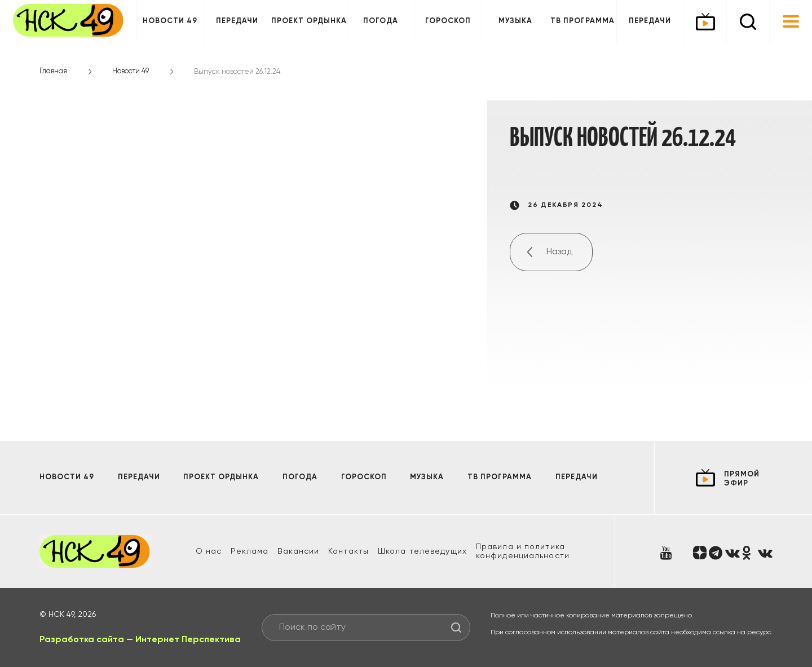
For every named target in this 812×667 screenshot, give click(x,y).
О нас (209, 551)
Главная (53, 71)
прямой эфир (742, 479)
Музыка (515, 21)
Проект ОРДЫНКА (309, 21)
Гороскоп (448, 21)
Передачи (237, 21)
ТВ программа (582, 21)
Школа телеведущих (422, 551)
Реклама (250, 551)
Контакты (348, 551)
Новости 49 (170, 21)
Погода (381, 21)
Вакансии (298, 551)
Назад (559, 252)
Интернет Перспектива (188, 640)
